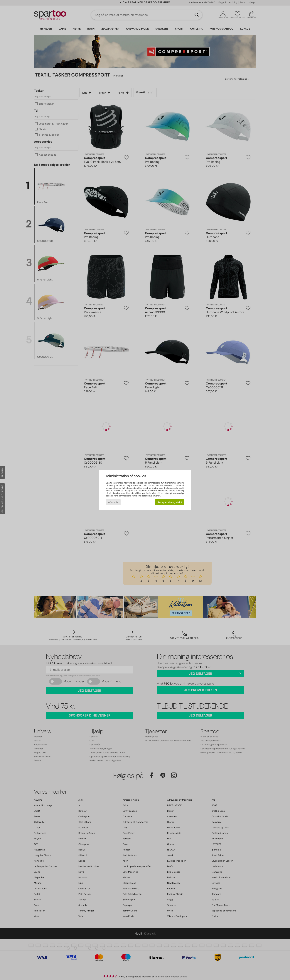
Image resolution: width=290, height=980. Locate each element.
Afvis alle (113, 502)
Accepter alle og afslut (170, 502)
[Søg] (197, 15)
